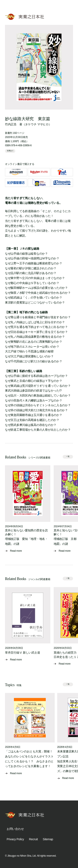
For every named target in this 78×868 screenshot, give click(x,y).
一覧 (68, 456)
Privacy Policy (15, 839)
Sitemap (48, 839)
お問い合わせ (15, 829)
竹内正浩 (11, 124)
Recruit (33, 839)
